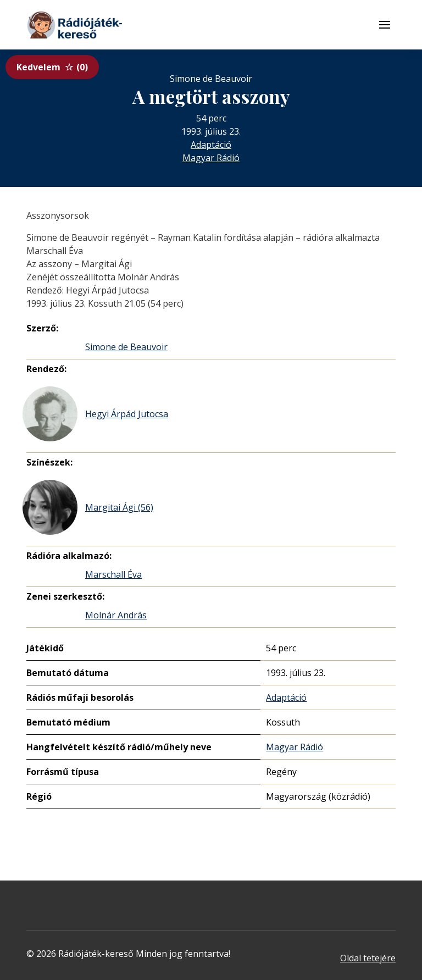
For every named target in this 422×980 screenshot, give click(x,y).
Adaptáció (211, 145)
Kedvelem (52, 67)
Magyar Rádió (211, 158)
